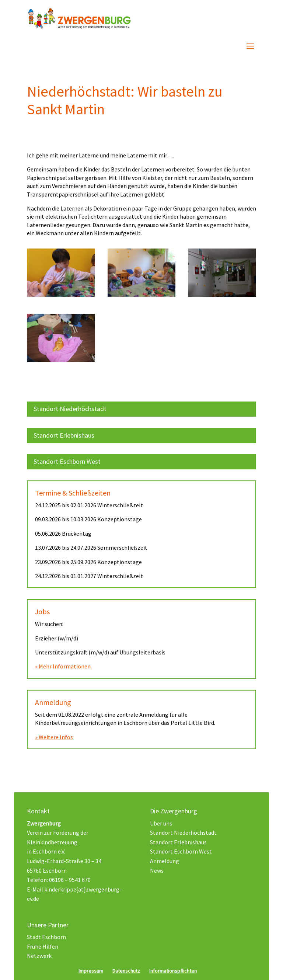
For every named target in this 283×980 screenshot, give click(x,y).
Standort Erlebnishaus (64, 435)
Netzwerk (39, 956)
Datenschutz (126, 971)
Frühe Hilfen (43, 946)
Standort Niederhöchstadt (70, 409)
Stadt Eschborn (46, 937)
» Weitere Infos (54, 737)
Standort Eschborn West (67, 461)
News (157, 870)
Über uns (161, 823)
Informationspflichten (173, 971)
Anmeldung (165, 861)
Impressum (91, 971)
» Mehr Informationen (63, 666)
